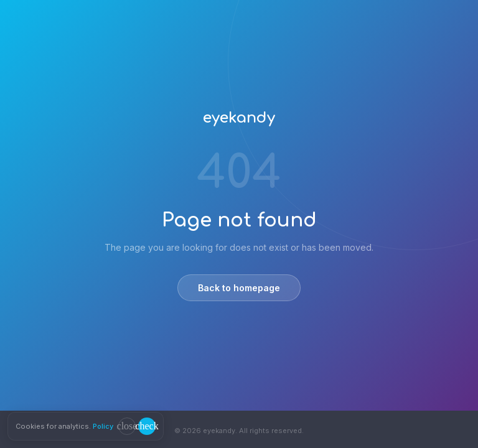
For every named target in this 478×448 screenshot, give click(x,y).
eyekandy (239, 118)
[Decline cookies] (127, 426)
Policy (103, 426)
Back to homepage (239, 288)
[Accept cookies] (147, 426)
